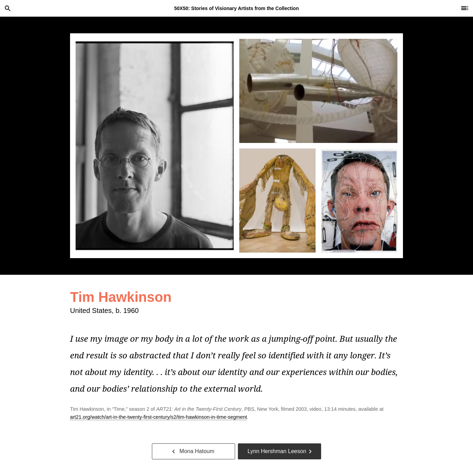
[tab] (155, 146)
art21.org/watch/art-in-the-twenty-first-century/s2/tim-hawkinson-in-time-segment (158, 417)
